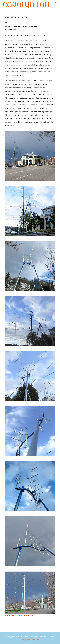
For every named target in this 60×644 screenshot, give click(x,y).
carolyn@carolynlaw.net (30, 640)
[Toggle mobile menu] (56, 3)
